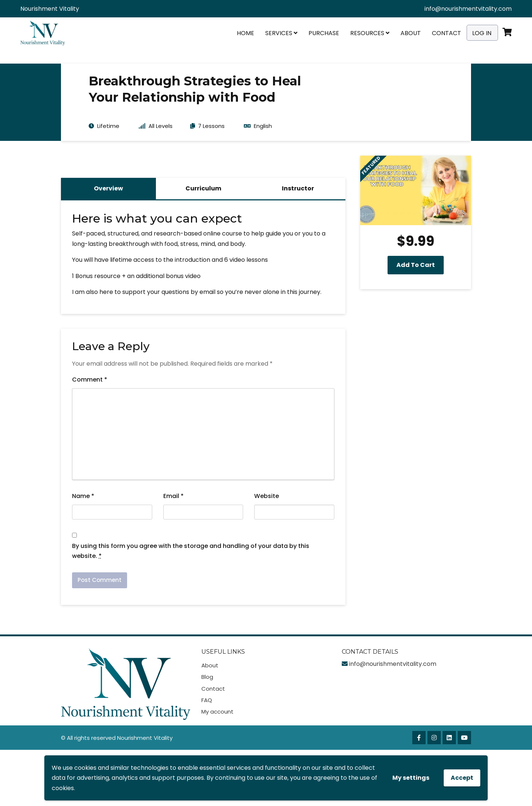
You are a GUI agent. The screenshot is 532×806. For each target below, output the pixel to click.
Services (281, 33)
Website (267, 496)
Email (173, 496)
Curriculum (203, 188)
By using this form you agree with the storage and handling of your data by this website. (191, 551)
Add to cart (416, 265)
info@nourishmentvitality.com (468, 9)
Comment (90, 380)
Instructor (298, 188)
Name (83, 496)
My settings (411, 778)
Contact (446, 33)
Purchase (324, 33)
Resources (370, 33)
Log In (482, 33)
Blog (207, 677)
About (411, 33)
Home (245, 33)
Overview (108, 188)
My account (217, 712)
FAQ (207, 700)
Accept (462, 778)
